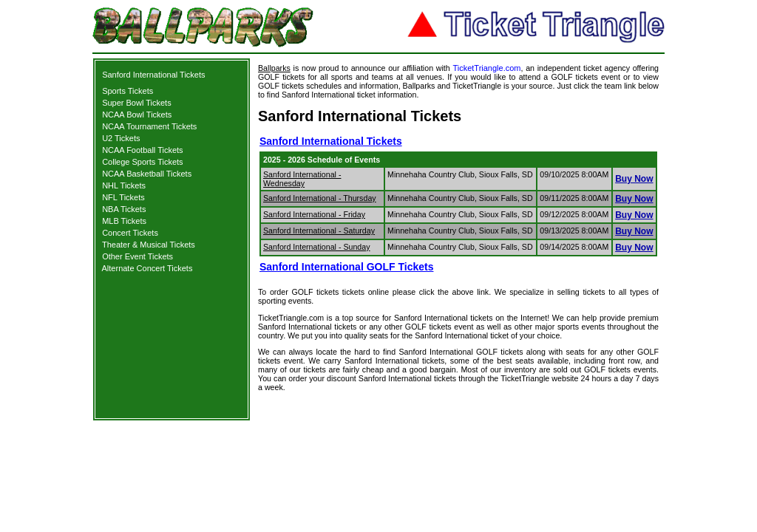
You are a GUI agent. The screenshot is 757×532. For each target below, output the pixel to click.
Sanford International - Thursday (320, 198)
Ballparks (274, 68)
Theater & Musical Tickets (149, 245)
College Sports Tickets (142, 162)
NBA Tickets (124, 209)
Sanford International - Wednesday (302, 179)
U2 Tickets (121, 138)
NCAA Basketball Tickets (147, 174)
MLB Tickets (124, 221)
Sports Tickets (128, 91)
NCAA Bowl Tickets (137, 115)
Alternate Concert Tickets (147, 268)
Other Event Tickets (138, 256)
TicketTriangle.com (486, 68)
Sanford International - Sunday (317, 247)
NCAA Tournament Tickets (149, 126)
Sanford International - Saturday (319, 231)
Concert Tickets (130, 233)
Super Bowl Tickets (137, 103)
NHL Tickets (124, 185)
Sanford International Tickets (153, 75)
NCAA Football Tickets (142, 150)
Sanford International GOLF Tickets (346, 267)
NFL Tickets (123, 197)
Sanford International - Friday (314, 214)
